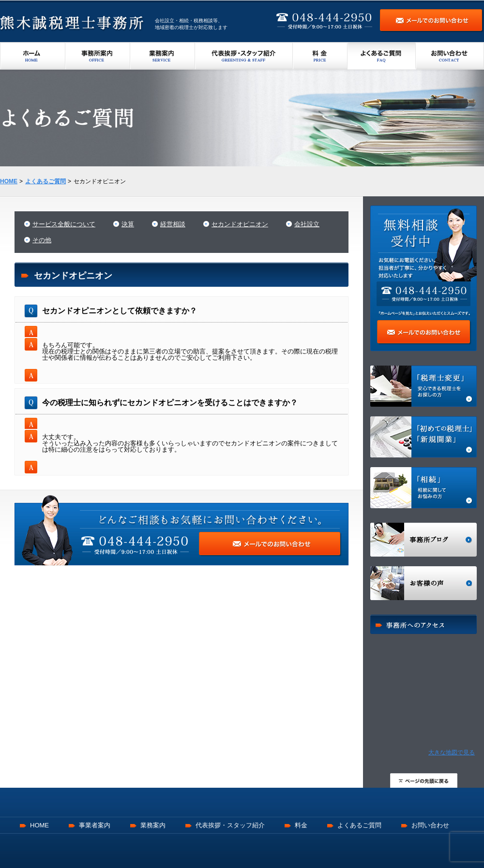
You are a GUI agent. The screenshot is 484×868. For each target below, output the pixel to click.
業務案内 (163, 56)
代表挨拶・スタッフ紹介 (244, 56)
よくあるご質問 (382, 56)
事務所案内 (98, 56)
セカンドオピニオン (240, 224)
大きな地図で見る (452, 752)
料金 (320, 56)
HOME (39, 825)
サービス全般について (64, 224)
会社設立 (307, 224)
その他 (42, 240)
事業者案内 (95, 825)
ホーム (33, 56)
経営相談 (173, 224)
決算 (128, 224)
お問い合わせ (450, 56)
